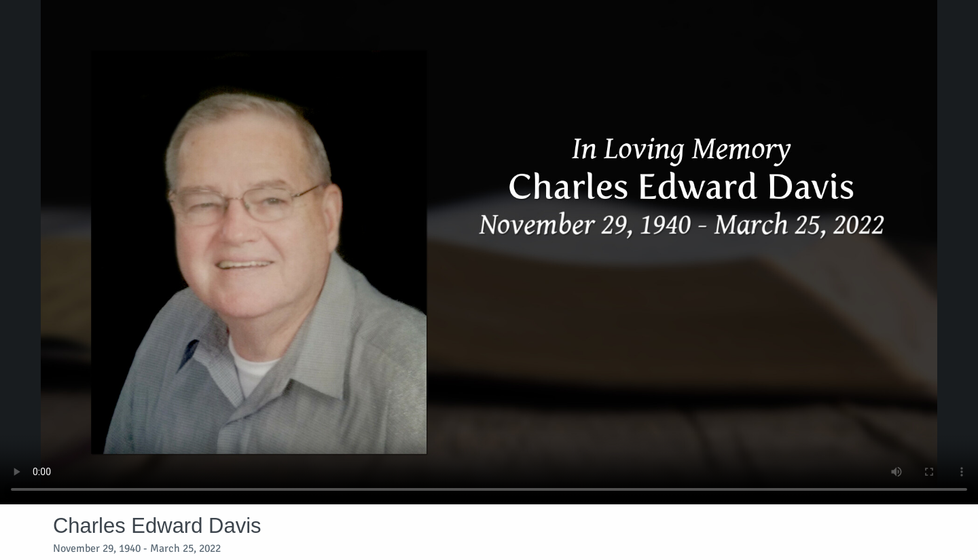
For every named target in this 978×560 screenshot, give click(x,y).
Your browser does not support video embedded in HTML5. (489, 252)
